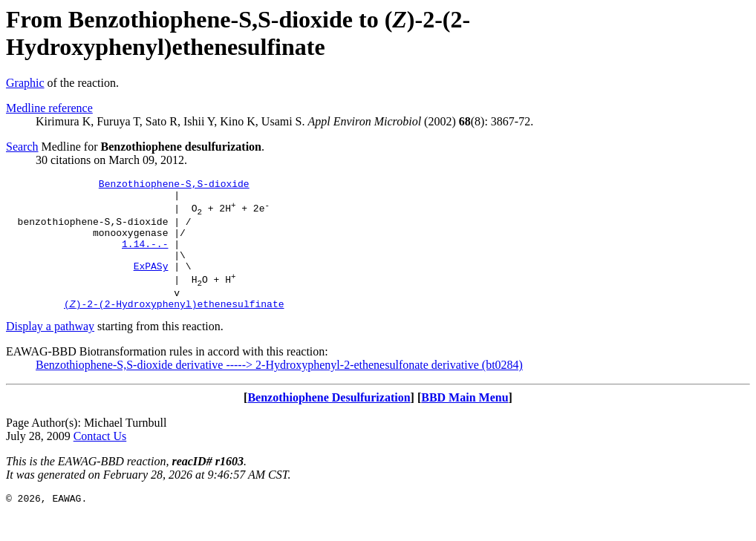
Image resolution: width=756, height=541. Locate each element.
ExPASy (151, 283)
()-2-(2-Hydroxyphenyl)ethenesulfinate (174, 328)
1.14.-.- (145, 257)
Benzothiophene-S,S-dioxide (174, 186)
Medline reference (49, 108)
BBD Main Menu (465, 422)
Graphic (25, 83)
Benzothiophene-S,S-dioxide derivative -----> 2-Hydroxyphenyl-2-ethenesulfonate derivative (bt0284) (279, 389)
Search (22, 147)
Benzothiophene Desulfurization (329, 422)
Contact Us (100, 460)
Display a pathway (50, 351)
